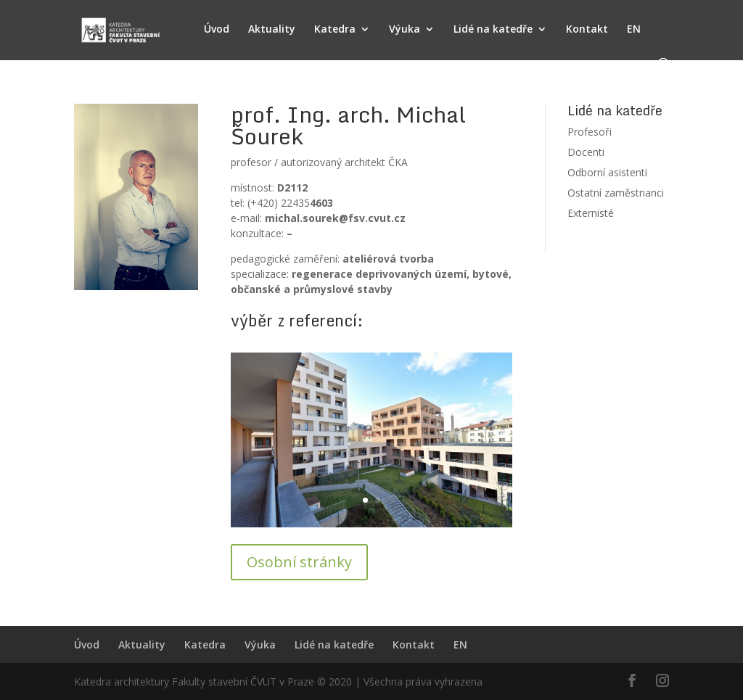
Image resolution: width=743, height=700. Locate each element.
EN (634, 30)
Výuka (405, 30)
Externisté (591, 213)
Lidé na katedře (493, 30)
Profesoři (590, 132)
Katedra (335, 30)
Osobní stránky (299, 562)
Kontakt (587, 30)
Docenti (586, 152)
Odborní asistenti (607, 172)
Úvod (217, 30)
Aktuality (272, 30)
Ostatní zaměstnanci (616, 193)
